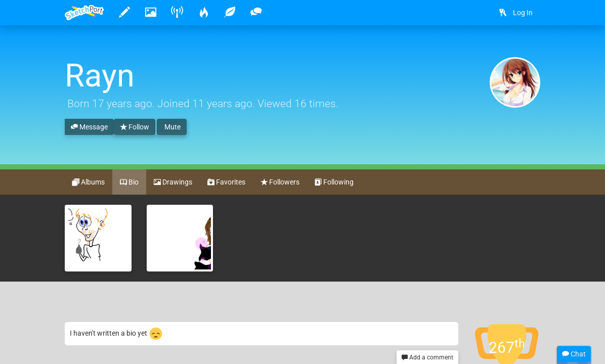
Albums (89, 183)
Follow (135, 127)
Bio (129, 183)
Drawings (173, 183)
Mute (172, 127)
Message (89, 127)
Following (334, 183)
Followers (280, 183)
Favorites (226, 183)
